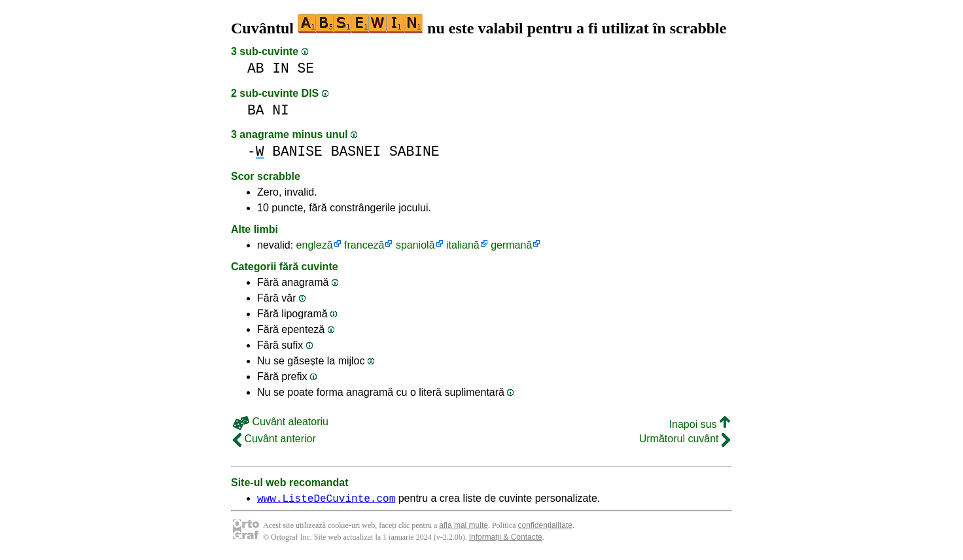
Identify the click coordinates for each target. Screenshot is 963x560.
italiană (463, 245)
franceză (364, 245)
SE (306, 68)
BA (256, 110)
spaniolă (415, 245)
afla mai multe (464, 527)
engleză (315, 245)
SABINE (414, 151)
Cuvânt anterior (274, 439)
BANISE (297, 151)
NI (281, 110)
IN (281, 68)
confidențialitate (545, 527)
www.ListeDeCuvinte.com (326, 500)
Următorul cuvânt (685, 439)
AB (256, 68)
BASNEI (356, 151)
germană (511, 245)
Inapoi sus (700, 424)
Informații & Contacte (506, 539)
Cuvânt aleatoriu (281, 422)
